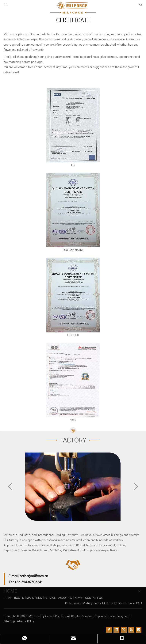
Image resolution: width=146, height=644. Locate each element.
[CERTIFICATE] (73, 125)
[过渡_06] (73, 431)
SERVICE (50, 598)
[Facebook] (109, 629)
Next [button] (136, 487)
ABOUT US (65, 598)
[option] (73, 487)
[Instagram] (139, 629)
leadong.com (121, 616)
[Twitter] (124, 629)
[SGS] (73, 380)
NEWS (79, 598)
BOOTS (19, 598)
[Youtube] (131, 629)
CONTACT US (94, 598)
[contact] (73, 565)
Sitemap (9, 621)
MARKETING (34, 598)
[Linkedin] (116, 629)
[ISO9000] (73, 295)
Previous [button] (10, 487)
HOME (8, 598)
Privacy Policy (26, 621)
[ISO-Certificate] (73, 210)
